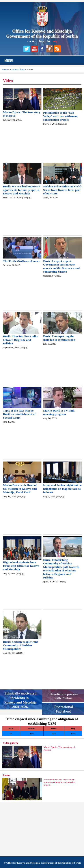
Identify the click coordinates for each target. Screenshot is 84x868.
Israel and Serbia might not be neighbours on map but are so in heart (62, 489)
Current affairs (17, 69)
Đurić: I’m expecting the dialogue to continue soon (59, 338)
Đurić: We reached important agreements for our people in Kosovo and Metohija (21, 190)
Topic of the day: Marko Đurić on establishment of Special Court (19, 414)
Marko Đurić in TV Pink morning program (59, 412)
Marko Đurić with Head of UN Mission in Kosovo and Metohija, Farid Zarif (20, 489)
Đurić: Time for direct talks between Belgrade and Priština (20, 340)
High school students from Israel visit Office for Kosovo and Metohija (21, 566)
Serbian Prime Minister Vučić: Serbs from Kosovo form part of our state (63, 190)
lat (48, 41)
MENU (9, 61)
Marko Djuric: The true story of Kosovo (59, 748)
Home (5, 69)
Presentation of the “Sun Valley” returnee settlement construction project (61, 116)
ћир (42, 41)
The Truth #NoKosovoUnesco (21, 261)
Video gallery (11, 743)
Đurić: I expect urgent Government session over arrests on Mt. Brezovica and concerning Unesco (62, 266)
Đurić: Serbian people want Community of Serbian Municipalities (20, 645)
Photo (6, 775)
